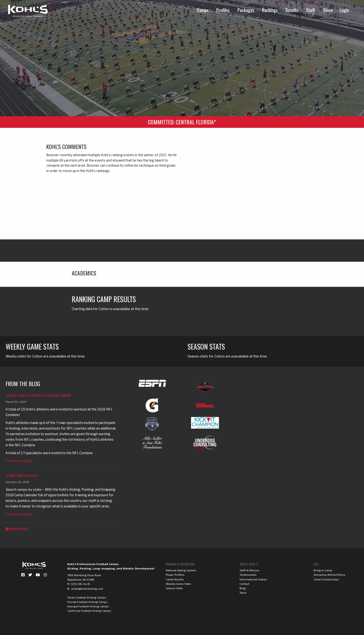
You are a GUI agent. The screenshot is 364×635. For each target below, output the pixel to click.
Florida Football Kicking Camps (87, 602)
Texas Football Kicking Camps (87, 597)
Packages (246, 10)
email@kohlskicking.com (87, 589)
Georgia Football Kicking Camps (88, 606)
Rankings (270, 10)
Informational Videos (253, 579)
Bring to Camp (323, 570)
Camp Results (175, 579)
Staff (311, 10)
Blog (243, 588)
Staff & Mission (250, 570)
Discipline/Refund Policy (329, 575)
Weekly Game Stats (178, 584)
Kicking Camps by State (21, 475)
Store (328, 10)
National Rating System (181, 570)
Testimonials (248, 575)
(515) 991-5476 (80, 584)
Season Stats (174, 588)
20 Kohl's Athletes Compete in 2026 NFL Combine (38, 395)
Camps (203, 10)
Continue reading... (19, 461)
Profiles (223, 10)
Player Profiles (175, 575)
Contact (244, 584)
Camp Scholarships (326, 579)
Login (344, 10)
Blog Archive (17, 529)
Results (292, 10)
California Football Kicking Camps (89, 611)
